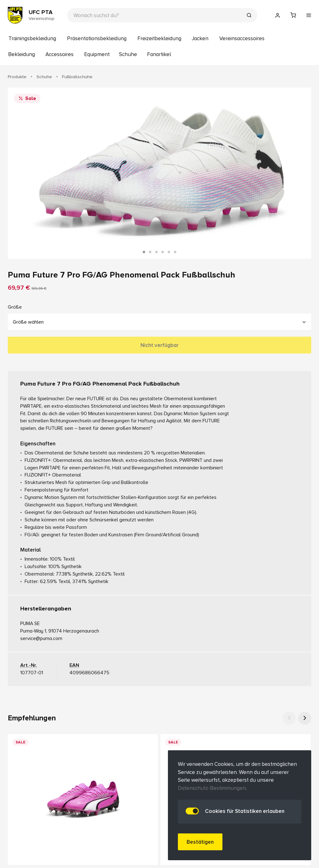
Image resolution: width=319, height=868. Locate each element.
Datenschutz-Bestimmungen (212, 788)
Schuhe (128, 54)
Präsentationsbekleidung (97, 38)
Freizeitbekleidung (159, 38)
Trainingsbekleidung (32, 38)
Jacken (200, 38)
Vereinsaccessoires (242, 38)
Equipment (97, 54)
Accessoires (60, 54)
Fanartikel (159, 54)
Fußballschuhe (77, 77)
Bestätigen (200, 842)
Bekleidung (21, 54)
